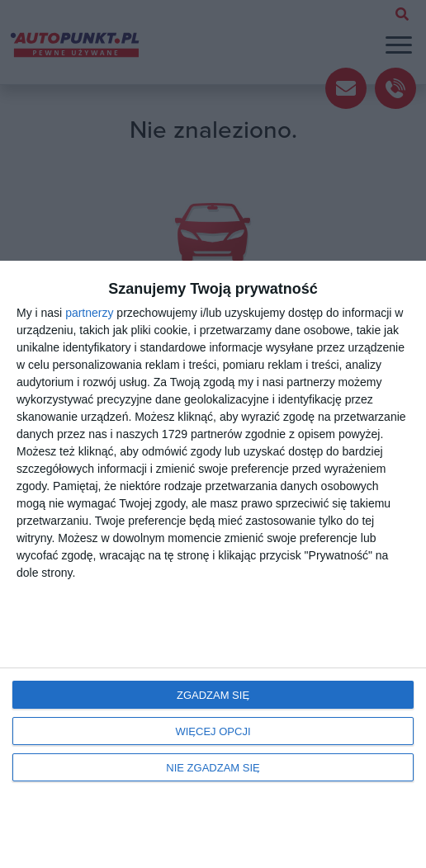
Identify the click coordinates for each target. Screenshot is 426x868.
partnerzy (89, 313)
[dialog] (213, 564)
